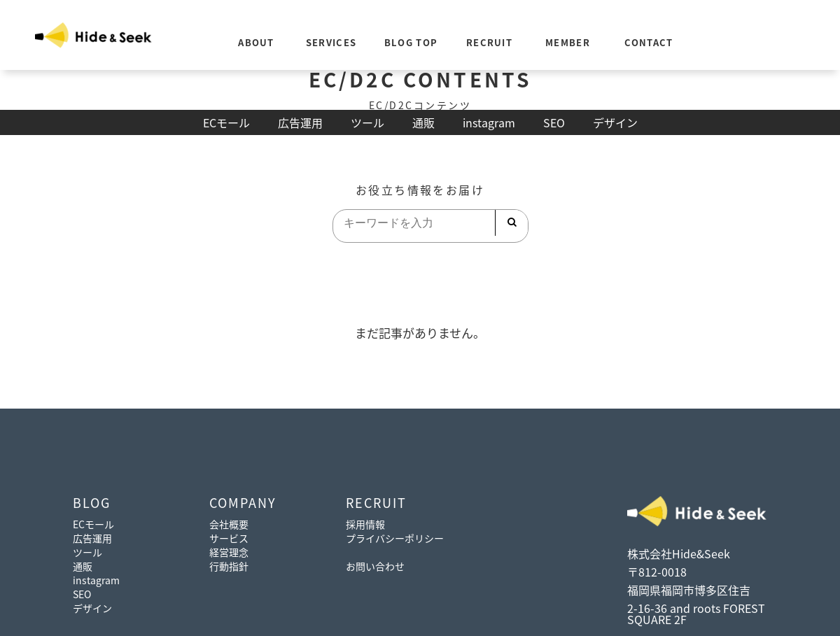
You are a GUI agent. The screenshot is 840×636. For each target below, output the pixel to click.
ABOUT (256, 42)
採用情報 (365, 524)
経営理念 (229, 552)
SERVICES (331, 42)
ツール (367, 122)
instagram (489, 122)
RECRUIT (489, 42)
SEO (554, 122)
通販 (423, 122)
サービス (229, 538)
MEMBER (568, 42)
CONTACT (649, 42)
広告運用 (300, 122)
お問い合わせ (375, 566)
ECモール (226, 122)
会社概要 (229, 524)
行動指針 (229, 566)
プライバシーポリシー (395, 538)
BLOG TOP (411, 42)
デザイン (615, 122)
